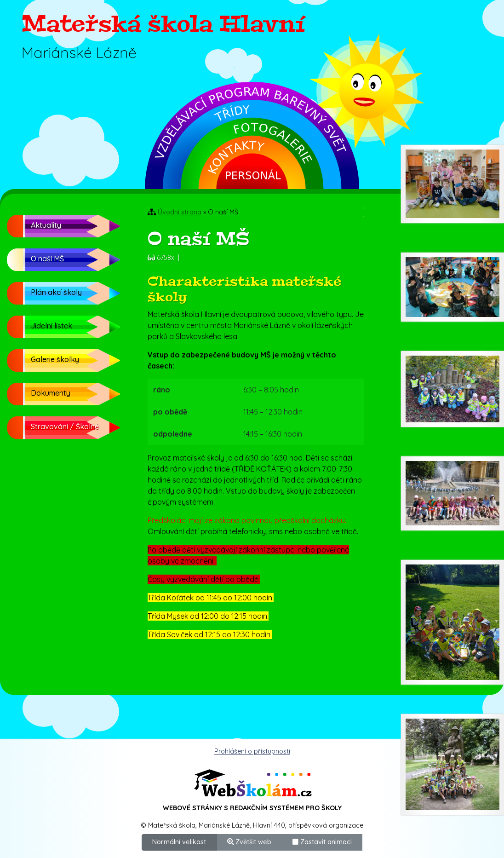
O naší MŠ (47, 259)
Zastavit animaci (322, 842)
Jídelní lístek (52, 326)
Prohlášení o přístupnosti (252, 751)
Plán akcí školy (56, 292)
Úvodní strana (180, 212)
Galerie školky (55, 359)
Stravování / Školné (65, 426)
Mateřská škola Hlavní (163, 24)
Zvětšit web (249, 842)
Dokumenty (51, 393)
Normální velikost (179, 842)
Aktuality (46, 225)
